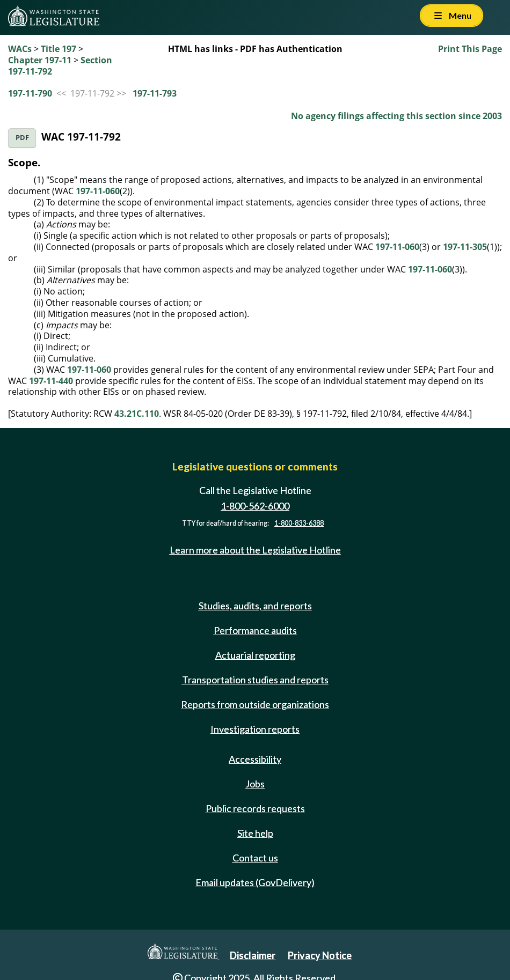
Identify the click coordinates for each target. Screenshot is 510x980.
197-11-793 (155, 93)
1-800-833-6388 (299, 523)
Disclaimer (253, 955)
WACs (20, 49)
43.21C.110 (137, 414)
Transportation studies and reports (255, 680)
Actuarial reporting (255, 655)
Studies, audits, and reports (255, 606)
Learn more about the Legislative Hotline (255, 550)
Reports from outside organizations (255, 704)
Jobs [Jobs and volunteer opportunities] (255, 784)
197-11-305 (465, 247)
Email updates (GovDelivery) (255, 882)
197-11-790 (30, 93)
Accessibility (255, 759)
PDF (22, 138)
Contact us (255, 858)
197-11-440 (51, 381)
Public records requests (255, 808)
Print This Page (470, 49)
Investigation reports (255, 729)
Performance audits (255, 630)
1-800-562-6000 (255, 506)
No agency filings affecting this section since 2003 (396, 116)
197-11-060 (98, 191)
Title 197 (59, 49)
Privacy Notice (320, 955)
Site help (255, 833)
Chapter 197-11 (40, 60)
